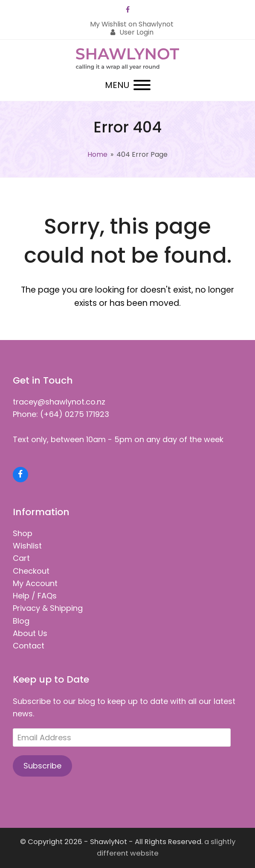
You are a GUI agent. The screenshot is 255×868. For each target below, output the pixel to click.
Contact (29, 646)
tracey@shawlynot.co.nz (59, 402)
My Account (35, 583)
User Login (136, 32)
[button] (128, 85)
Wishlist (27, 546)
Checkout (31, 571)
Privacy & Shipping (48, 608)
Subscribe (42, 766)
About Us (30, 633)
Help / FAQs (35, 596)
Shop (23, 533)
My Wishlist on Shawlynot (132, 24)
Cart (21, 558)
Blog (21, 621)
